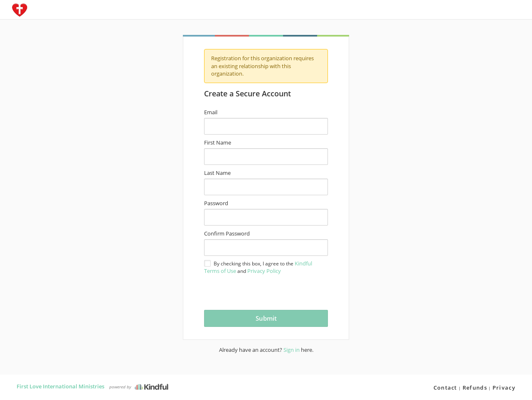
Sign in (292, 350)
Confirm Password (227, 233)
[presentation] (253, 291)
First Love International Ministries (60, 386)
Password (216, 203)
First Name (218, 142)
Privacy (504, 388)
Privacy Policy (264, 271)
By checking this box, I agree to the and (258, 267)
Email (211, 112)
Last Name (217, 173)
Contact (445, 388)
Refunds (475, 388)
